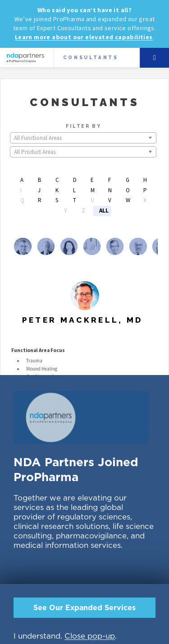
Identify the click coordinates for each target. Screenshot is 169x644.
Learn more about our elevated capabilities (84, 37)
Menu (155, 58)
